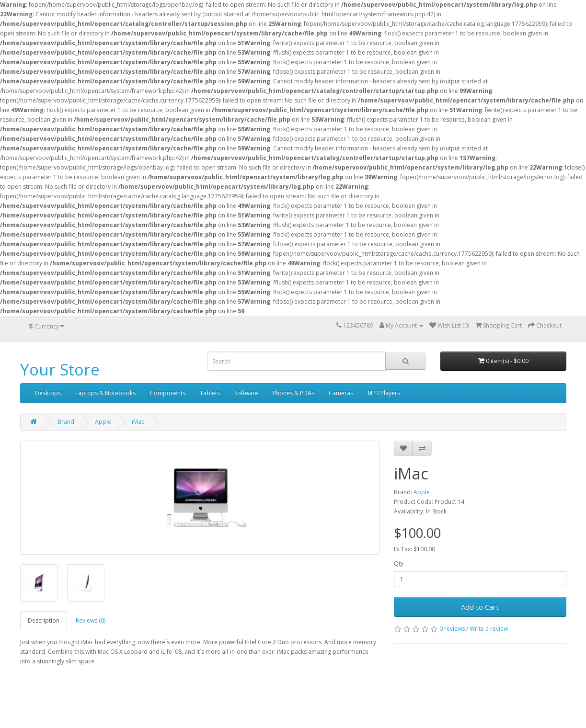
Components (168, 393)
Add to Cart (480, 607)
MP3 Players (384, 393)
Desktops (48, 393)
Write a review (489, 629)
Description (44, 620)
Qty (399, 563)
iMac (138, 422)
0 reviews (452, 629)
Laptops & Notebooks (105, 393)
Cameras (341, 393)
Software (246, 393)
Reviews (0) (91, 620)
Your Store (60, 370)
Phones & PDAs (293, 393)
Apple (103, 422)
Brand (66, 422)
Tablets (210, 393)
